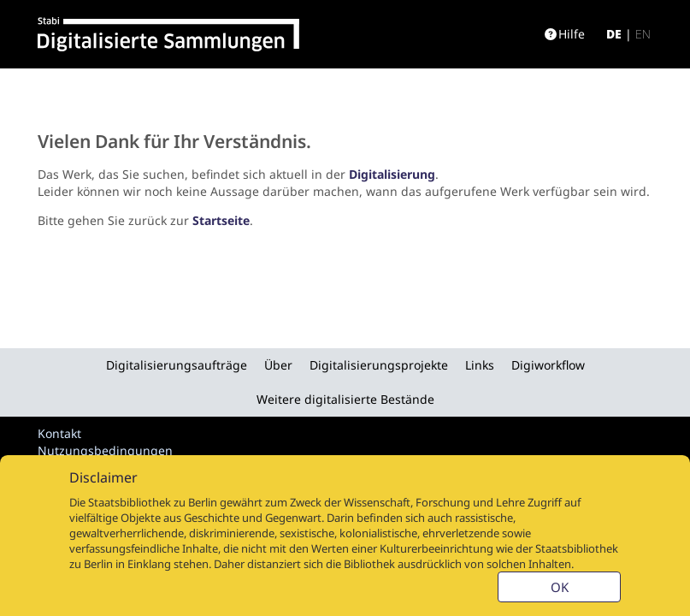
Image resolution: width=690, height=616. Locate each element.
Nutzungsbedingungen (105, 450)
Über (278, 365)
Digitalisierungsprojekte (379, 365)
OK (560, 587)
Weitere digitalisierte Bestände (345, 399)
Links (480, 365)
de (614, 34)
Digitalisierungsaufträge (177, 365)
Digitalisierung (392, 174)
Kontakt (59, 433)
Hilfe (565, 34)
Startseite (221, 220)
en (643, 34)
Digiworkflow (548, 365)
